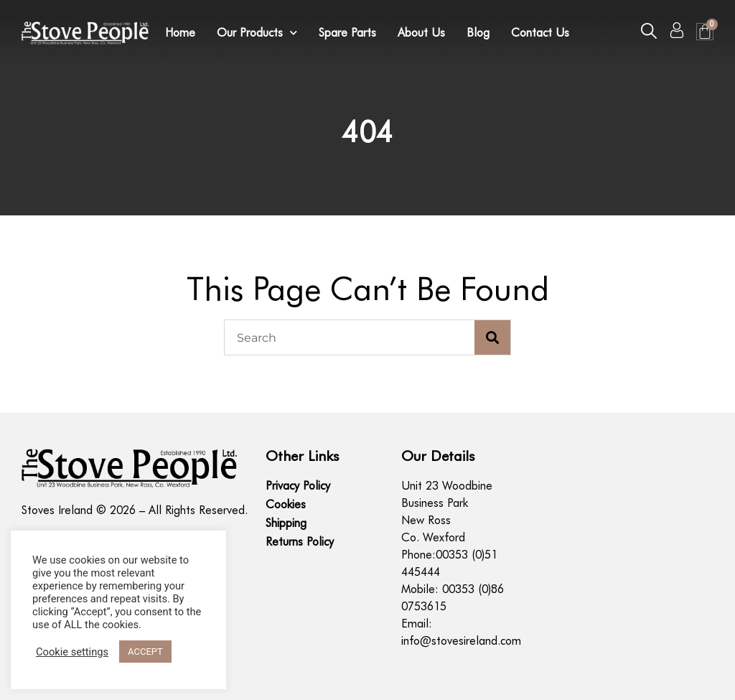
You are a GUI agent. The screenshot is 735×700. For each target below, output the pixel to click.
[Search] (492, 337)
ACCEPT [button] (145, 652)
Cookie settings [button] (72, 652)
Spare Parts (347, 33)
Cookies (286, 504)
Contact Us (540, 33)
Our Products (257, 33)
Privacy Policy (298, 486)
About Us (421, 33)
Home (180, 33)
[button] (649, 31)
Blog (478, 33)
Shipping (286, 523)
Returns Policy (300, 542)
